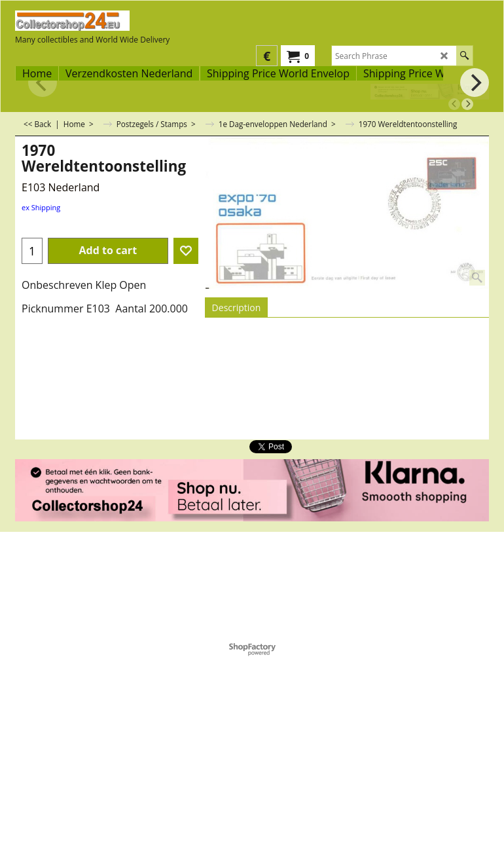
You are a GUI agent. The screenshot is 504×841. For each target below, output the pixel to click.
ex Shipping (41, 207)
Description (237, 308)
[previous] (454, 104)
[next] (467, 104)
